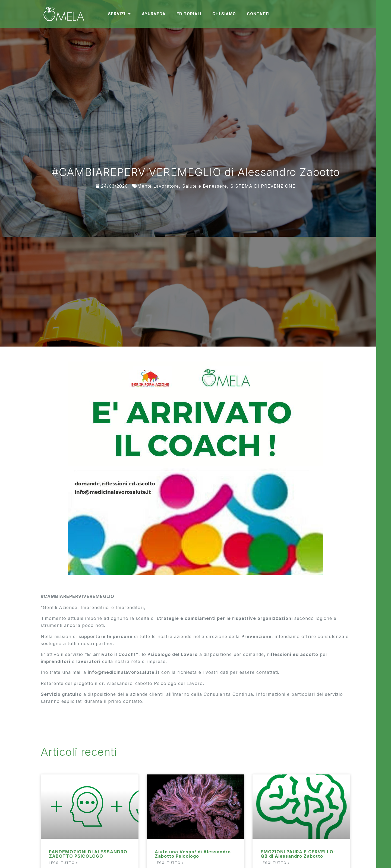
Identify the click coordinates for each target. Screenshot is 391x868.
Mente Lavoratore (158, 186)
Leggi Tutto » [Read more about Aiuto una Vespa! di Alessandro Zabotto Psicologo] (169, 863)
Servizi (119, 14)
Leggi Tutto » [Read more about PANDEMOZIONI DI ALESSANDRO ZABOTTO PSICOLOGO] (63, 863)
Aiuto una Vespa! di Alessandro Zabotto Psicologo (193, 854)
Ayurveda (154, 14)
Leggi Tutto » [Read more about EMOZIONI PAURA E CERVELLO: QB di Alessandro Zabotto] (275, 863)
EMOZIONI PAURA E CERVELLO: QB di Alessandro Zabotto (298, 854)
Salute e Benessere (205, 186)
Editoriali (189, 14)
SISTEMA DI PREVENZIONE (263, 186)
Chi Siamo (224, 14)
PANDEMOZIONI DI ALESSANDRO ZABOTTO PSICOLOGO (88, 854)
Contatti (258, 14)
